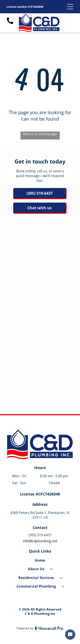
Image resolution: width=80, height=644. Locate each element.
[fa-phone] (10, 24)
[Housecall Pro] (49, 628)
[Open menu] (70, 7)
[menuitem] (40, 561)
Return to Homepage (40, 134)
